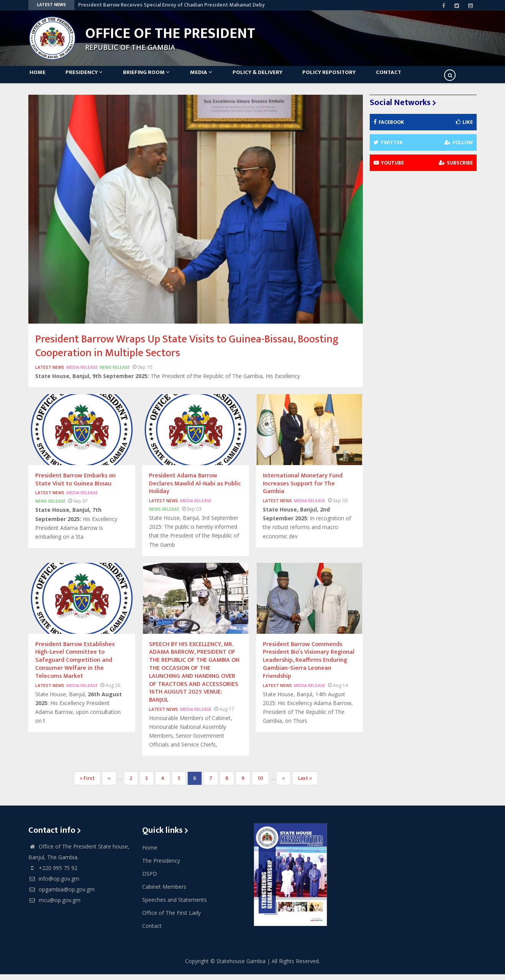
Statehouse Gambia (241, 967)
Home (40, 77)
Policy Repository (346, 77)
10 (263, 784)
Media (212, 77)
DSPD (150, 880)
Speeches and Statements (175, 906)
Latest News (50, 373)
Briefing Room (155, 77)
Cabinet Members (164, 893)
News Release (115, 373)
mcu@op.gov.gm (54, 906)
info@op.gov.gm (54, 885)
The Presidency (161, 867)
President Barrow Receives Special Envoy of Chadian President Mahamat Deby (171, 5)
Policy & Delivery (271, 77)
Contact (408, 77)
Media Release (82, 373)
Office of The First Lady (171, 919)
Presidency (90, 77)
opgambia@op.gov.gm (61, 895)
